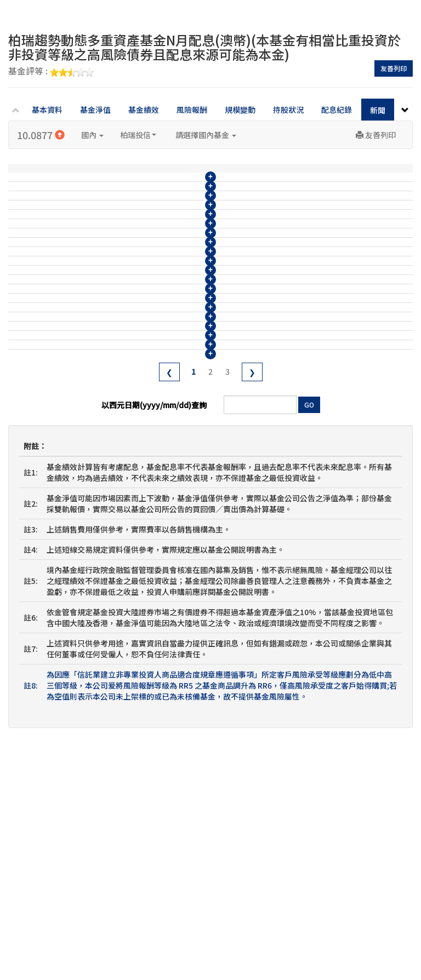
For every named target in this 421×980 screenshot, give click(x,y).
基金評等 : (51, 72)
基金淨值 (95, 110)
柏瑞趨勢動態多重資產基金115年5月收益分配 (182, 193)
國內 (92, 135)
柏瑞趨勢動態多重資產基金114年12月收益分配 (184, 295)
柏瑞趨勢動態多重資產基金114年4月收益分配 (182, 457)
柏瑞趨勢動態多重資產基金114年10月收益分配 (184, 335)
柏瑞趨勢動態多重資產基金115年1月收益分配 (182, 274)
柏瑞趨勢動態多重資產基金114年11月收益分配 (184, 315)
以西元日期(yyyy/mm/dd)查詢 (154, 635)
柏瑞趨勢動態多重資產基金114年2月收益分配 (182, 497)
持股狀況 (288, 110)
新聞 (378, 110)
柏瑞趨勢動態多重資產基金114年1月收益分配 (182, 518)
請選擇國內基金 (206, 135)
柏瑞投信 (138, 135)
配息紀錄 (337, 110)
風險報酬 (192, 110)
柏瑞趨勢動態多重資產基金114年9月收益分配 (182, 356)
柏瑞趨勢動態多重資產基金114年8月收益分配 (182, 376)
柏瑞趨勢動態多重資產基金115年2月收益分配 (182, 254)
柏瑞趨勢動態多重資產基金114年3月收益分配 (182, 477)
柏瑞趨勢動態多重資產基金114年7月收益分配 (182, 396)
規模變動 (240, 110)
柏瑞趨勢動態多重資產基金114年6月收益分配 (182, 416)
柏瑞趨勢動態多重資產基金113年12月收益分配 (184, 538)
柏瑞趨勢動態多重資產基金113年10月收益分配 (184, 578)
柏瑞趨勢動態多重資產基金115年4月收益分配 (182, 214)
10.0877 (41, 135)
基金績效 (144, 110)
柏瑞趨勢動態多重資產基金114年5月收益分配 (182, 437)
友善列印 (394, 68)
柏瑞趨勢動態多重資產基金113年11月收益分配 (184, 558)
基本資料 (47, 110)
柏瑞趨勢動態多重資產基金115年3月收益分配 (182, 234)
